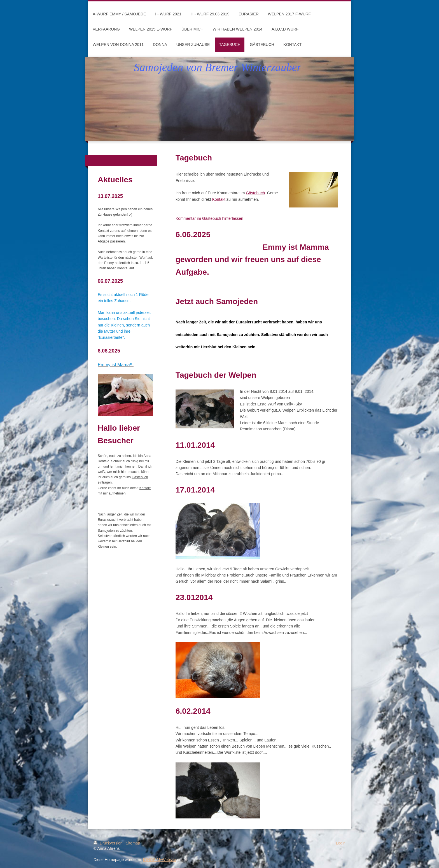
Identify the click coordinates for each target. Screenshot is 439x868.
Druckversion (108, 843)
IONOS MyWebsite (160, 860)
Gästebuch (255, 193)
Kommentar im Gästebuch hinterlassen (209, 218)
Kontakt (219, 199)
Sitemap (133, 843)
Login (341, 843)
